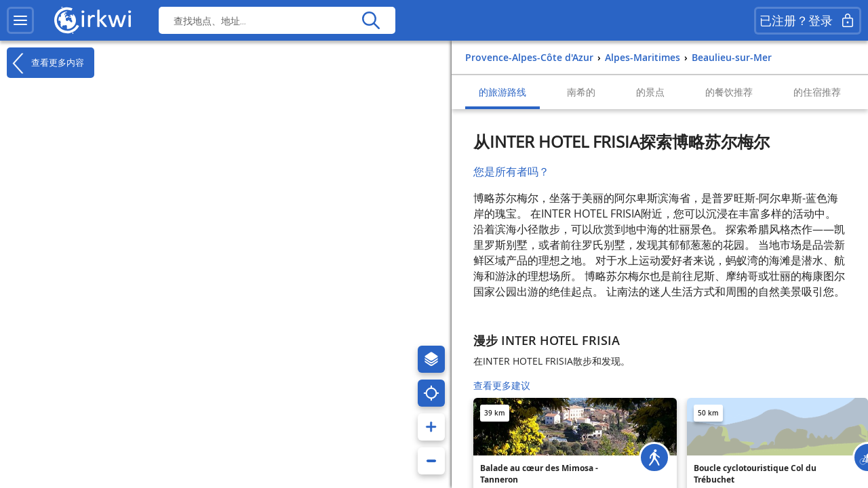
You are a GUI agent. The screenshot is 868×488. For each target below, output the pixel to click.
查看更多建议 (502, 385)
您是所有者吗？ (511, 171)
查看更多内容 (45, 63)
